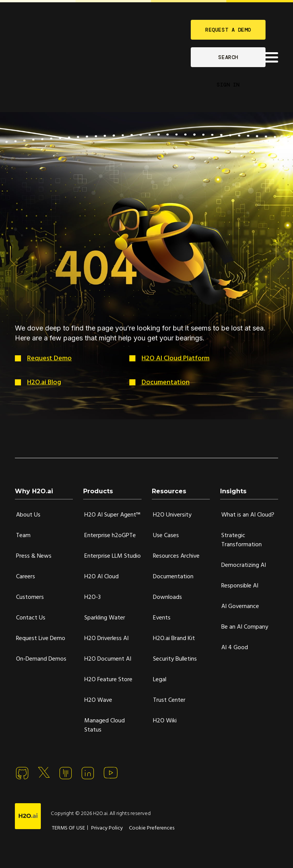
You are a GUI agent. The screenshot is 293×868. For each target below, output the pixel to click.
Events (162, 618)
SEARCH (228, 57)
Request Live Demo (41, 639)
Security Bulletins (175, 659)
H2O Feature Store (108, 680)
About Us (28, 515)
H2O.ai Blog (44, 383)
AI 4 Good (235, 648)
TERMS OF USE (68, 828)
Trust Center (169, 700)
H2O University (172, 515)
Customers (30, 597)
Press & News (34, 556)
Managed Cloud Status (105, 725)
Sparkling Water (105, 618)
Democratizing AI (244, 565)
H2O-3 (93, 597)
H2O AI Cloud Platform (175, 359)
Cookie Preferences (152, 828)
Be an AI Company (245, 627)
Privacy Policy (107, 828)
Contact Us (31, 618)
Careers (26, 577)
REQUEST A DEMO (228, 30)
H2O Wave (98, 700)
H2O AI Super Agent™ (112, 515)
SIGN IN (228, 85)
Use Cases (166, 536)
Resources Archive (176, 556)
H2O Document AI (108, 659)
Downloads (167, 597)
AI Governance (240, 606)
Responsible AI (240, 586)
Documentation (166, 383)
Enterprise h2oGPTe (110, 536)
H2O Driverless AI (106, 639)
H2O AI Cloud (101, 577)
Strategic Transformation (241, 540)
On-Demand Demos (41, 659)
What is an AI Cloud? (248, 515)
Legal (160, 680)
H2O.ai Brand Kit (174, 639)
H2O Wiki (165, 721)
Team (23, 536)
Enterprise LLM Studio (113, 556)
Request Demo (49, 359)
